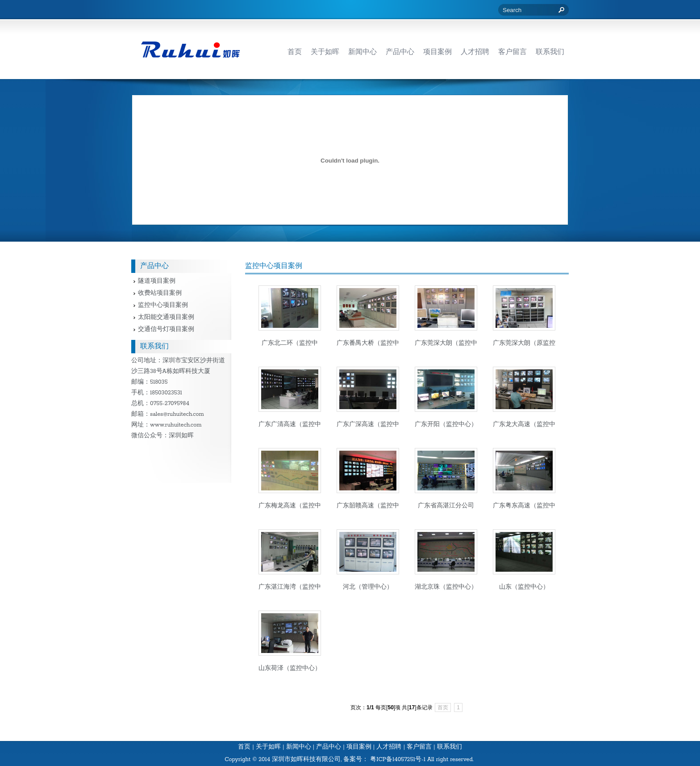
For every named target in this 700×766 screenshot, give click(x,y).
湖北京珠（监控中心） (446, 587)
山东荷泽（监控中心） (290, 668)
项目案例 (359, 747)
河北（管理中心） (368, 587)
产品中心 (329, 747)
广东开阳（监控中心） (446, 425)
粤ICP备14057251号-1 (398, 760)
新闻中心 (299, 747)
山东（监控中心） (524, 587)
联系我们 (450, 747)
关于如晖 (268, 747)
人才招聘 (389, 747)
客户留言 (419, 747)
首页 (443, 707)
